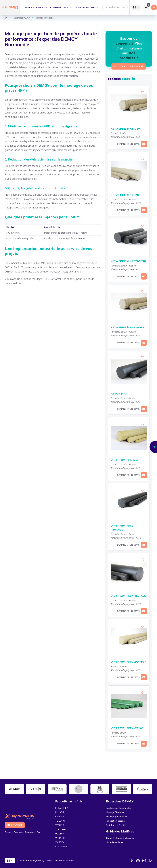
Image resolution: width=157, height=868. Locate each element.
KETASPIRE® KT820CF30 (129, 261)
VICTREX (60, 842)
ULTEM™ (60, 834)
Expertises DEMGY (22, 18)
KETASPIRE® (62, 808)
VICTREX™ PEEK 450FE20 (129, 662)
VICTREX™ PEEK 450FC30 (129, 596)
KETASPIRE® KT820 (129, 195)
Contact (15, 825)
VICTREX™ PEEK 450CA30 (129, 528)
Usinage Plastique (115, 812)
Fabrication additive (116, 821)
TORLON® (60, 829)
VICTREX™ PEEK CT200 (129, 728)
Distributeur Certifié (116, 825)
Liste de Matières (115, 842)
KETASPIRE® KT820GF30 (129, 328)
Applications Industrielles (119, 808)
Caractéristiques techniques (120, 838)
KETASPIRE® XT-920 (129, 129)
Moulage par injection (117, 817)
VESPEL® (60, 838)
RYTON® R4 (129, 394)
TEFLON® (60, 821)
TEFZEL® (60, 825)
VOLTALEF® (61, 847)
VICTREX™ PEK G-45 (129, 460)
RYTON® (60, 817)
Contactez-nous (129, 66)
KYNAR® (60, 812)
